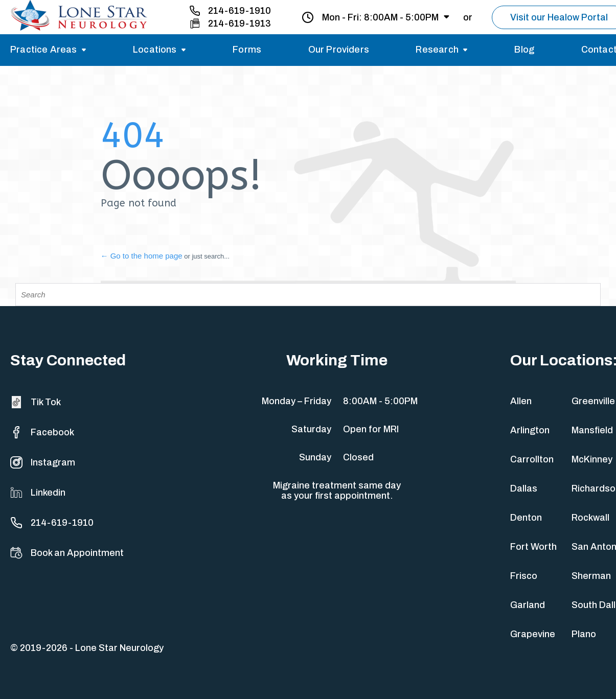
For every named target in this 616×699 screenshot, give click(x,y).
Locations (155, 50)
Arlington (530, 430)
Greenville (593, 401)
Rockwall (590, 518)
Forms (247, 50)
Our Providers (339, 50)
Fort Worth (533, 547)
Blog (524, 50)
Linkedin (38, 493)
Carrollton (532, 459)
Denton (526, 518)
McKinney (592, 459)
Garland (528, 605)
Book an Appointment (67, 553)
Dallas (524, 488)
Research (437, 50)
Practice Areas (44, 50)
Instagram (43, 462)
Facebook (42, 432)
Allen (521, 401)
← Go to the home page (142, 256)
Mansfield (592, 430)
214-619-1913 (239, 24)
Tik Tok (36, 402)
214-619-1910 (239, 11)
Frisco (524, 576)
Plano (584, 634)
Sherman (591, 576)
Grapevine (533, 634)
